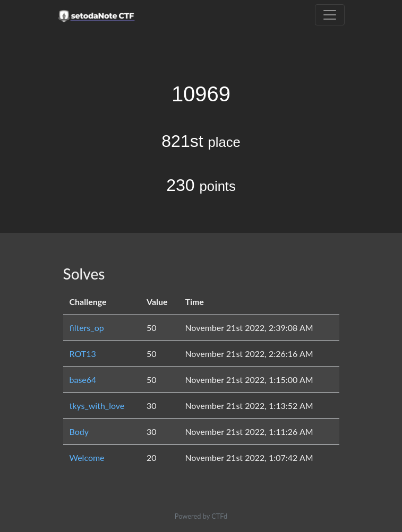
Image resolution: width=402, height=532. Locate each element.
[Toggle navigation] (330, 15)
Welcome (87, 457)
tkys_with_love (97, 405)
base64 (83, 380)
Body (79, 431)
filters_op (87, 328)
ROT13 (83, 354)
